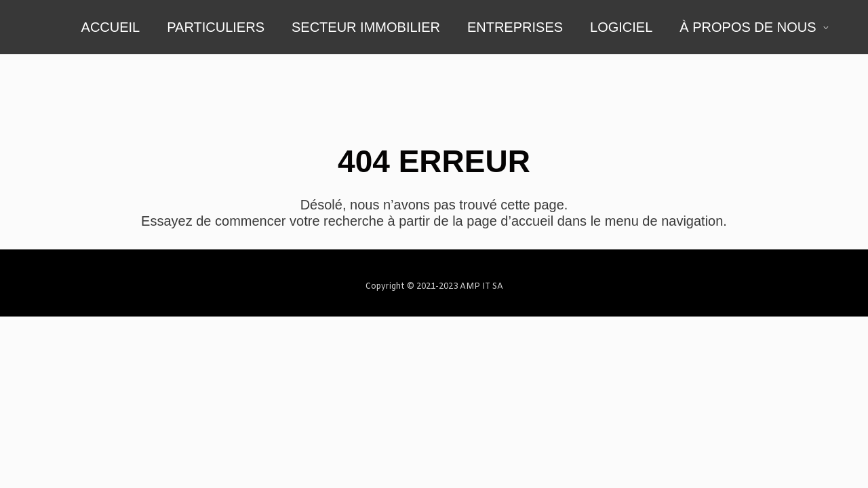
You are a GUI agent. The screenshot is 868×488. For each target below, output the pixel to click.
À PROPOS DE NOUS (748, 27)
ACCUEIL (111, 27)
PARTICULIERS (216, 27)
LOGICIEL (621, 27)
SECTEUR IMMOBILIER (366, 27)
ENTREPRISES (515, 27)
